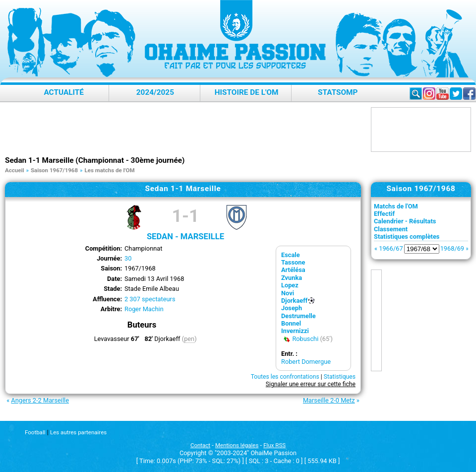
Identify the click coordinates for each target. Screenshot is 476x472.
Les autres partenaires (78, 432)
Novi (288, 293)
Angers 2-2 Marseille (40, 400)
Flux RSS (274, 445)
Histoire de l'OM (247, 92)
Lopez (290, 285)
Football (35, 432)
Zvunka (292, 278)
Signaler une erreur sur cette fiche (311, 384)
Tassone (293, 262)
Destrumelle (298, 316)
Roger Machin (144, 309)
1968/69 (452, 248)
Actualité (64, 92)
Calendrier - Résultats (405, 221)
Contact (200, 445)
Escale (291, 255)
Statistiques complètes (407, 236)
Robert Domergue (306, 362)
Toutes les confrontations (285, 377)
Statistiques (340, 377)
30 (128, 258)
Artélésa (293, 270)
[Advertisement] (185, 130)
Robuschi (305, 339)
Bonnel (291, 323)
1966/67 (391, 248)
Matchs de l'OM (396, 206)
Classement (391, 229)
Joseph (292, 308)
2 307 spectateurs (150, 299)
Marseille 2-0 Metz (329, 400)
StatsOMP (338, 92)
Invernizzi (295, 331)
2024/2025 (155, 92)
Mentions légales (237, 445)
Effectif (384, 214)
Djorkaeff (294, 301)
